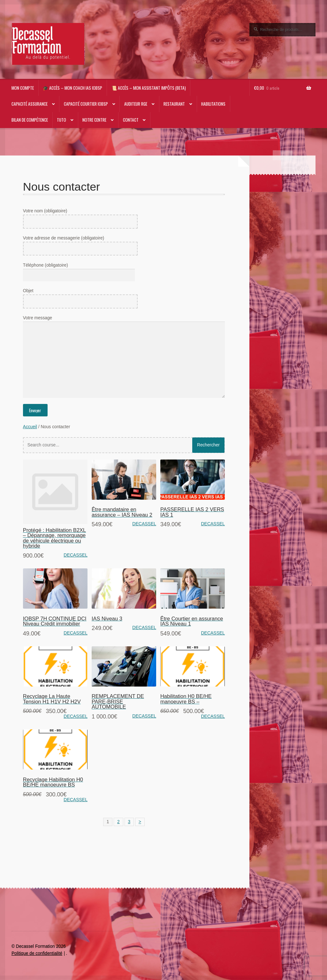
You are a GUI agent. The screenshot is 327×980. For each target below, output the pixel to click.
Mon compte (23, 88)
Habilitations (213, 104)
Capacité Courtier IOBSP (86, 104)
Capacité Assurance (30, 104)
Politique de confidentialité (37, 953)
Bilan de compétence (30, 120)
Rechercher (208, 445)
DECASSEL (76, 555)
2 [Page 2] (118, 822)
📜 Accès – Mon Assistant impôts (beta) (149, 88)
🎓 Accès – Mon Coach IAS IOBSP (72, 88)
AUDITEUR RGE (136, 104)
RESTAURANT (174, 104)
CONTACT (131, 120)
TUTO (61, 120)
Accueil (30, 427)
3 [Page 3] (129, 822)
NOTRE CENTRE (94, 120)
